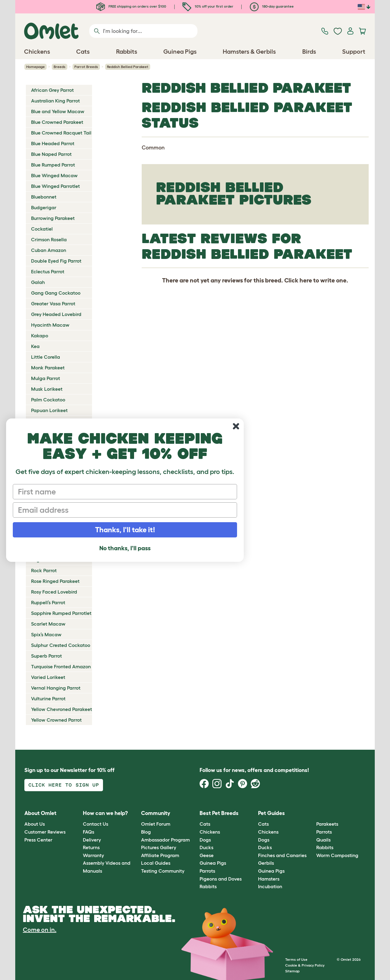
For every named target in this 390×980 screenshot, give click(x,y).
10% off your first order (208, 6)
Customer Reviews (45, 832)
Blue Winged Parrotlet (55, 186)
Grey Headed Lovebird (56, 314)
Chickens (210, 832)
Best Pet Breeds (219, 813)
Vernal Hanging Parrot (56, 688)
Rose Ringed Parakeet (55, 581)
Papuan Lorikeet (49, 410)
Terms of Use (296, 959)
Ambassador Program (165, 840)
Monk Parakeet (48, 368)
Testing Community (163, 871)
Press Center (38, 840)
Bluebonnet (44, 197)
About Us (35, 824)
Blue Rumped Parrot (53, 165)
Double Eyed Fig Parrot (56, 261)
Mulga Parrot (46, 378)
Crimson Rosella (49, 239)
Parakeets (327, 824)
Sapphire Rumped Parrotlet (61, 613)
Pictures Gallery (159, 847)
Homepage (35, 67)
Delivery (92, 840)
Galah (38, 282)
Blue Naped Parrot (51, 154)
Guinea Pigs (213, 863)
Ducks (206, 847)
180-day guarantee (272, 6)
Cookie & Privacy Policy (305, 965)
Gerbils (266, 863)
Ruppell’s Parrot (48, 602)
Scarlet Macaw (48, 624)
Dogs (205, 840)
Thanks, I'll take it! (125, 530)
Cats (205, 824)
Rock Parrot (44, 570)
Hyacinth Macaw (50, 325)
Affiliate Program (160, 855)
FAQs (89, 832)
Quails (323, 840)
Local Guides (156, 863)
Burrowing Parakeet (53, 218)
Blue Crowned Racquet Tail (61, 133)
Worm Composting (337, 855)
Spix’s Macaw (46, 634)
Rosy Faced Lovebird (54, 592)
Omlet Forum (156, 824)
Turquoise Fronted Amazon (61, 666)
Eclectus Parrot (48, 271)
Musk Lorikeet (47, 389)
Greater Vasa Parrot (53, 303)
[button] (312, 813)
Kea (35, 346)
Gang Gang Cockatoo (56, 293)
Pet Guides (271, 813)
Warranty (93, 855)
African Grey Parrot (52, 90)
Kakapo (40, 336)
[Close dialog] (236, 426)
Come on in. (40, 930)
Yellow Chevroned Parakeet (62, 709)
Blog (146, 832)
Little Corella (46, 357)
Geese (207, 855)
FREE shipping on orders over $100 (131, 6)
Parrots (207, 871)
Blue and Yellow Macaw (58, 111)
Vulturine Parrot (48, 698)
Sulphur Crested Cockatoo (61, 645)
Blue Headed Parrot (53, 143)
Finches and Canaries (282, 855)
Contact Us (96, 824)
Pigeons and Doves (221, 879)
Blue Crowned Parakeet (57, 122)
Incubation (270, 886)
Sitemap (292, 971)
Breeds (60, 67)
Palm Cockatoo (48, 400)
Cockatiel (42, 229)
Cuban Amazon (49, 250)
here (306, 280)
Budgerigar (44, 207)
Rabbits (208, 886)
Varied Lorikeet (48, 677)
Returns (91, 847)
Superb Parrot (46, 656)
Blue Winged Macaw (54, 175)
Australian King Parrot (55, 101)
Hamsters (269, 879)
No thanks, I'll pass (125, 548)
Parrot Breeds (86, 67)
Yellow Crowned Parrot (56, 720)
